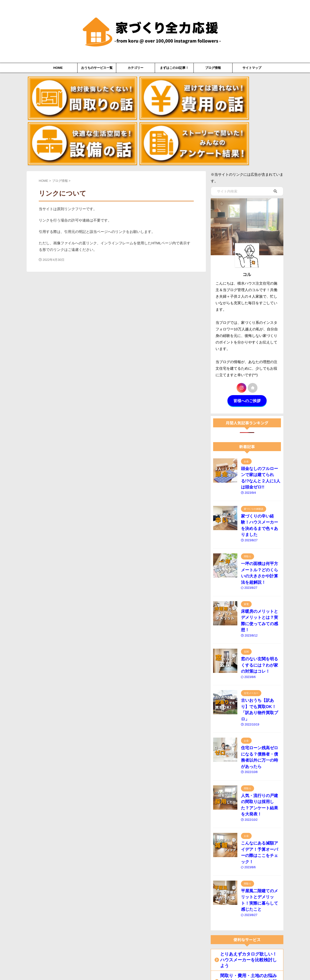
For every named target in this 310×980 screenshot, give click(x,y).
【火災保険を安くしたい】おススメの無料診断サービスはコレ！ (248, 941)
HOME (58, 68)
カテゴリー (136, 68)
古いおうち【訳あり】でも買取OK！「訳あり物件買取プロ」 (260, 605)
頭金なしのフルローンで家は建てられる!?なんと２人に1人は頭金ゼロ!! (260, 409)
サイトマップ (252, 68)
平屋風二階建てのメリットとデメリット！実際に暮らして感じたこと (260, 762)
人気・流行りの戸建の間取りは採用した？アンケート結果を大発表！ (260, 683)
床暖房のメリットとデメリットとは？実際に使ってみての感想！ (260, 526)
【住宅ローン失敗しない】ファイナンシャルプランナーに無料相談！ (248, 909)
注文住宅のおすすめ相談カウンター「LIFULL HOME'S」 (246, 846)
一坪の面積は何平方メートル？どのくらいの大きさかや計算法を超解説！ (260, 487)
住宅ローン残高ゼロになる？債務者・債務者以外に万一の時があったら (260, 644)
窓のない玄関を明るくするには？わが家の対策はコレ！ (260, 566)
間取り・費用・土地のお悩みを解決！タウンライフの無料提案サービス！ (248, 830)
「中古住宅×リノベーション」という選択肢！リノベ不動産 (249, 878)
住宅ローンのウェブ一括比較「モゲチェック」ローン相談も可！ (248, 925)
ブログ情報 (213, 68)
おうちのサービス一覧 (97, 68)
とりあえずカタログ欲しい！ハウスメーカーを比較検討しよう (248, 815)
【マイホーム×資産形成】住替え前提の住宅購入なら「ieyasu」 (249, 862)
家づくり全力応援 (155, 964)
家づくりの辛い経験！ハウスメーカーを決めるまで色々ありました (260, 448)
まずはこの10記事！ (174, 68)
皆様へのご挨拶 (247, 336)
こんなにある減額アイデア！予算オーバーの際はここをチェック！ (260, 723)
